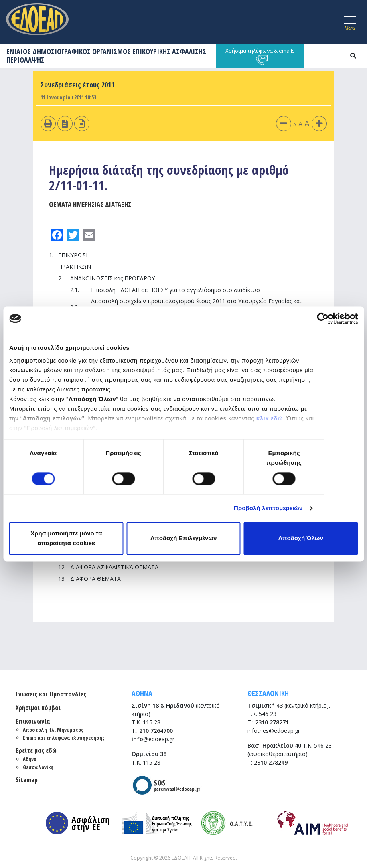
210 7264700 (156, 731)
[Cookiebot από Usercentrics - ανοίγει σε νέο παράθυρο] (323, 318)
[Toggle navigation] (350, 22)
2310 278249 (271, 762)
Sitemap (27, 780)
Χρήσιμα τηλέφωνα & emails (260, 56)
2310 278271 (272, 722)
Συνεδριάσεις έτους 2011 (77, 85)
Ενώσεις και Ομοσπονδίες (51, 694)
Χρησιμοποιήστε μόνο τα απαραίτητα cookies (66, 538)
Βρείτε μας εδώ (36, 750)
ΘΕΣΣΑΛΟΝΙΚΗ (268, 693)
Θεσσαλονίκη (38, 767)
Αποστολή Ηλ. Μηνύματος (53, 730)
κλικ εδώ (270, 418)
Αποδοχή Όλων (301, 538)
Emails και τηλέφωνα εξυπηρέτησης (64, 738)
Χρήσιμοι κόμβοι (38, 708)
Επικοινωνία (33, 721)
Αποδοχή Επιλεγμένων (184, 538)
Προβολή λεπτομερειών (268, 508)
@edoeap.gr (153, 739)
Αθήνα (30, 759)
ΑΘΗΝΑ (142, 693)
